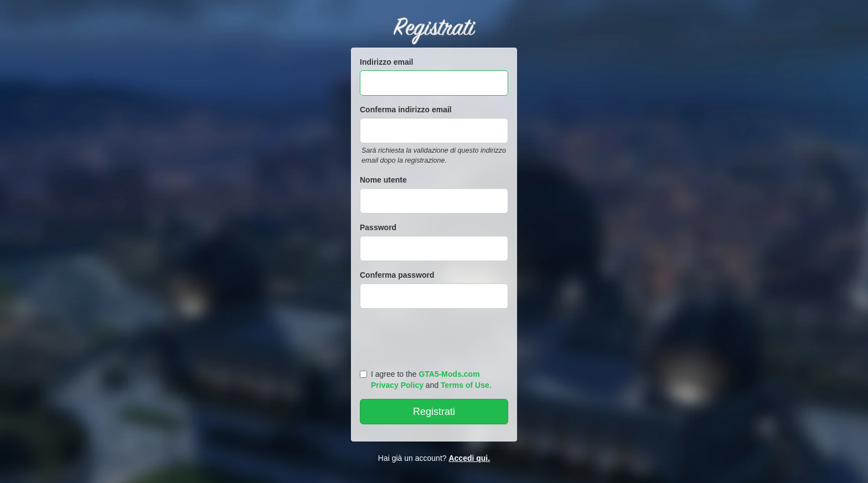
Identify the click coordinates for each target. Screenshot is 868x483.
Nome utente (383, 180)
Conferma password (397, 275)
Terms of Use (465, 385)
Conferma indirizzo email (406, 110)
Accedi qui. (469, 458)
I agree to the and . (426, 380)
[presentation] (436, 336)
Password (378, 227)
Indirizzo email (386, 62)
